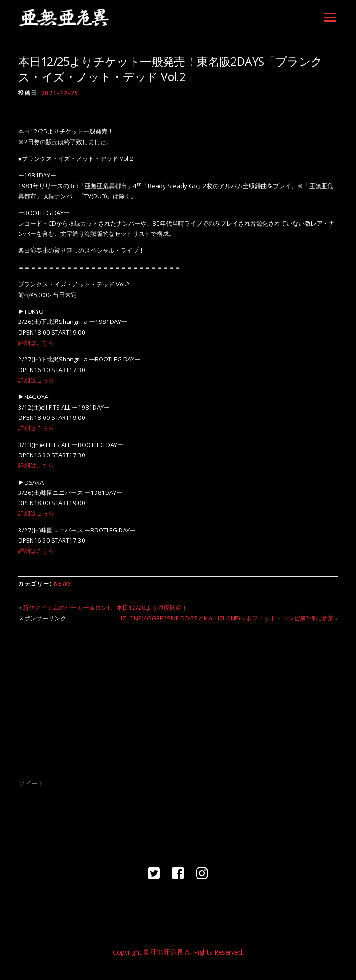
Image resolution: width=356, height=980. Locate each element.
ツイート (31, 783)
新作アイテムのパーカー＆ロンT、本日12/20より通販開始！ (105, 607)
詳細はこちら (36, 342)
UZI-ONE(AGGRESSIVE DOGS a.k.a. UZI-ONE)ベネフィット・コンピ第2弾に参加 (226, 618)
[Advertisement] (178, 695)
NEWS (63, 584)
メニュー (330, 17)
